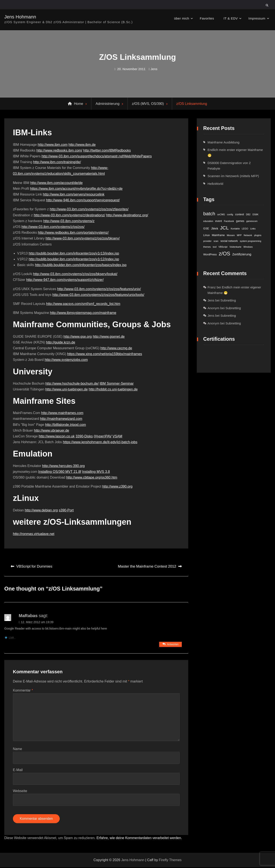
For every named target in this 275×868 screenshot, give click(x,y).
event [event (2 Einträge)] (219, 221)
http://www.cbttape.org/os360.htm (92, 477)
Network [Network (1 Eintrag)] (248, 235)
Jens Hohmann (20, 17)
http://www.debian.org (41, 510)
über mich (182, 18)
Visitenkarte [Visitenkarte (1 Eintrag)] (235, 247)
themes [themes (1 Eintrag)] (207, 247)
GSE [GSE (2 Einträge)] (206, 228)
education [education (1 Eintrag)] (208, 221)
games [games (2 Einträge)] (240, 221)
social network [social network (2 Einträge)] (229, 241)
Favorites (207, 18)
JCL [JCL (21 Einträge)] (224, 228)
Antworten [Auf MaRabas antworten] (173, 644)
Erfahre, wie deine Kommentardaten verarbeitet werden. (139, 839)
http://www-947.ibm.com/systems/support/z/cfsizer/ (65, 280)
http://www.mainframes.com (62, 413)
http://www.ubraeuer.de (52, 430)
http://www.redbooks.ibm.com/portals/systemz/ (73, 233)
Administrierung (108, 104)
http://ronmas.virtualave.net (34, 534)
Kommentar (23, 690)
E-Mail (18, 770)
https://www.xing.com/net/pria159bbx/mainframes (105, 354)
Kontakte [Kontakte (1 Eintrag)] (235, 229)
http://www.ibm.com (53, 145)
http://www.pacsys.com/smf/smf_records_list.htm (83, 304)
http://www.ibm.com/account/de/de (57, 183)
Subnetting (228, 300)
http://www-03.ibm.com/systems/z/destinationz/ (70, 215)
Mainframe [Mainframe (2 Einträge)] (218, 235)
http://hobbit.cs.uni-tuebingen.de (113, 389)
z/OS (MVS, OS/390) (148, 104)
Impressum (257, 18)
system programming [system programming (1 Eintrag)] (251, 241)
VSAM (117, 436)
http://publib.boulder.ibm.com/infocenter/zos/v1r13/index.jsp (74, 253)
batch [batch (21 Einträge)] (209, 214)
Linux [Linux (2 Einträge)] (206, 235)
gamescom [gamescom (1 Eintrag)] (252, 221)
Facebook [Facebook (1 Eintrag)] (229, 221)
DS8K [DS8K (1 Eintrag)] (255, 214)
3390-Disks (84, 436)
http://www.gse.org (78, 337)
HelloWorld (215, 184)
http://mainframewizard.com (61, 419)
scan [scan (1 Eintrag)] (216, 241)
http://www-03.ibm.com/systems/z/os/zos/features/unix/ (99, 289)
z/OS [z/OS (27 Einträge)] (224, 254)
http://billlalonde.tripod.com (66, 425)
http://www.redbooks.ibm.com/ (59, 150)
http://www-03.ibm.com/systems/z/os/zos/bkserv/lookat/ (75, 274)
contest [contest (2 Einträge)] (240, 214)
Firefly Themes (170, 861)
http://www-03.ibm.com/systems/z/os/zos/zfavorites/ (89, 209)
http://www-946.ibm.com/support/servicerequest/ (83, 200)
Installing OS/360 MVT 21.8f (60, 472)
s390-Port (66, 510)
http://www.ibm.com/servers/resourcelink (74, 194)
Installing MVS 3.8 (96, 472)
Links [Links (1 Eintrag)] (253, 229)
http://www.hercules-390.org (63, 466)
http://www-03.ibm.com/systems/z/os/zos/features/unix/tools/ (98, 295)
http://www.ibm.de (82, 145)
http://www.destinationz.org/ (127, 215)
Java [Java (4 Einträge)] (214, 228)
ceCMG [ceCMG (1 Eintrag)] (221, 214)
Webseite (20, 791)
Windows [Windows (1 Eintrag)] (248, 247)
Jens (154, 69)
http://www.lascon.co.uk (57, 436)
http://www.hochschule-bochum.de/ (72, 384)
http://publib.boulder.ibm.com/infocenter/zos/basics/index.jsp (81, 265)
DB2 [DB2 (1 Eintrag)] (248, 214)
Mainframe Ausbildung (223, 142)
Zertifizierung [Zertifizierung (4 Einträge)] (242, 254)
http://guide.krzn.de (61, 342)
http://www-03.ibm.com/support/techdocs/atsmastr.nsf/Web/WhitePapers (97, 156)
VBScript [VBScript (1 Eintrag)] (223, 247)
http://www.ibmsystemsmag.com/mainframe (83, 313)
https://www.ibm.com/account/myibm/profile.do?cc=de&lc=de (76, 189)
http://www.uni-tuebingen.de (66, 389)
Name (18, 749)
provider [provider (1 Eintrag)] (207, 241)
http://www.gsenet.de (109, 337)
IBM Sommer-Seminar (117, 384)
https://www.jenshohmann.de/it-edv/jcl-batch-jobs (100, 442)
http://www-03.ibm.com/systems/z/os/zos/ (53, 227)
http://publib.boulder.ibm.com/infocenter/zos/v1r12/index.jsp (74, 259)
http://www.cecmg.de (116, 348)
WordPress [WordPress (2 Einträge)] (210, 254)
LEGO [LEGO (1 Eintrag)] (245, 229)
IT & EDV (231, 18)
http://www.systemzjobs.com (66, 360)
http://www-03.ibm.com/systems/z (69, 221)
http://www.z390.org (117, 486)
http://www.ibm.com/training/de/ (57, 162)
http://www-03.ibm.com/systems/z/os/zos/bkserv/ (83, 238)
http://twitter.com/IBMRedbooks (107, 150)
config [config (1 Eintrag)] (230, 214)
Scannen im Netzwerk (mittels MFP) (233, 176)
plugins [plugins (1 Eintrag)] (258, 235)
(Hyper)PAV (103, 436)
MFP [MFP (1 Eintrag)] (239, 235)
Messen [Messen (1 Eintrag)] (231, 235)
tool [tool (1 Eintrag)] (215, 247)
